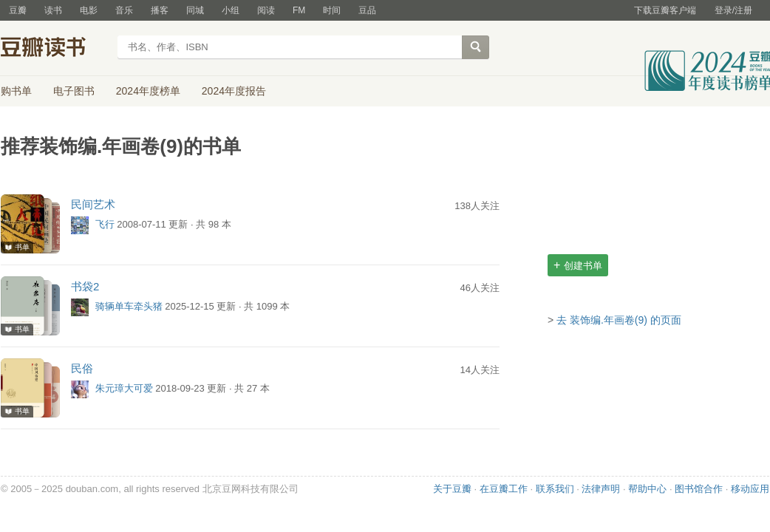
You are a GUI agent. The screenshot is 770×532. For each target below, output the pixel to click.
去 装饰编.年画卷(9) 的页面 (619, 320)
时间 (332, 10)
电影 (89, 10)
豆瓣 (18, 10)
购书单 (16, 91)
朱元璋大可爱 (124, 389)
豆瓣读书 (54, 49)
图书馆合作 (699, 489)
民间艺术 (93, 204)
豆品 (367, 10)
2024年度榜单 (148, 91)
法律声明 (601, 489)
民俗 (82, 368)
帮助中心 (647, 489)
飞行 (105, 225)
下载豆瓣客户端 (665, 10)
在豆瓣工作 (504, 489)
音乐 (124, 10)
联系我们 (555, 489)
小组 (231, 10)
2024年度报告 (234, 91)
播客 (160, 10)
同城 (195, 10)
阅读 (266, 10)
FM (299, 10)
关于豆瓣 (452, 489)
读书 (53, 10)
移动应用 (750, 489)
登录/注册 (733, 10)
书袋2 (85, 286)
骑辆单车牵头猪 (129, 307)
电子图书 (74, 91)
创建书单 (578, 265)
